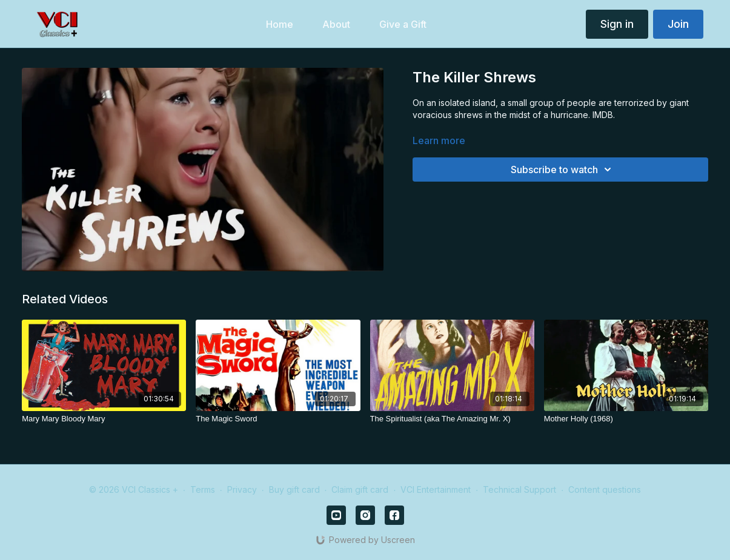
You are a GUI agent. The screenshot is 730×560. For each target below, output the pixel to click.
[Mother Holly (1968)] (626, 419)
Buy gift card (294, 489)
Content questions (605, 489)
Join (678, 24)
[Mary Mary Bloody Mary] (104, 419)
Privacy (242, 489)
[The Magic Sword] (278, 419)
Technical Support (519, 489)
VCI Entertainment (436, 489)
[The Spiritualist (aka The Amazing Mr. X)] (452, 419)
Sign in (617, 24)
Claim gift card (360, 489)
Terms (203, 489)
